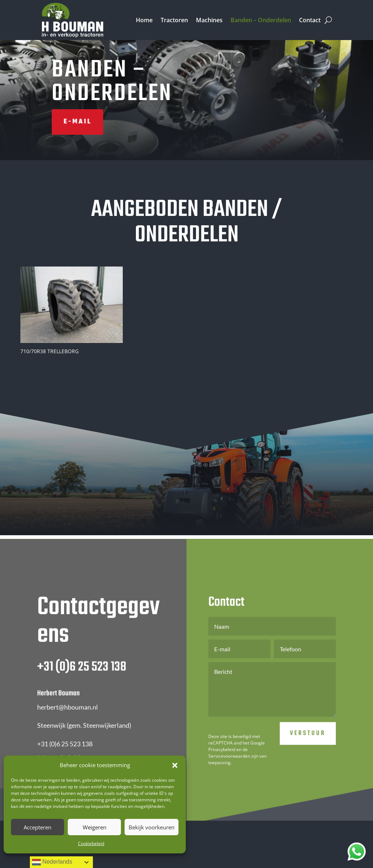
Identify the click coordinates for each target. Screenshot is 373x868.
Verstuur (308, 749)
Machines (209, 20)
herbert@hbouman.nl (68, 722)
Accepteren (38, 827)
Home (144, 20)
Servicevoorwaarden (229, 771)
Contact (310, 20)
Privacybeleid (222, 765)
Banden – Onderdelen (261, 20)
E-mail (54, 122)
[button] (175, 765)
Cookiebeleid (91, 843)
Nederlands (52, 862)
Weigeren (95, 827)
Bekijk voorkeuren (152, 827)
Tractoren (174, 20)
